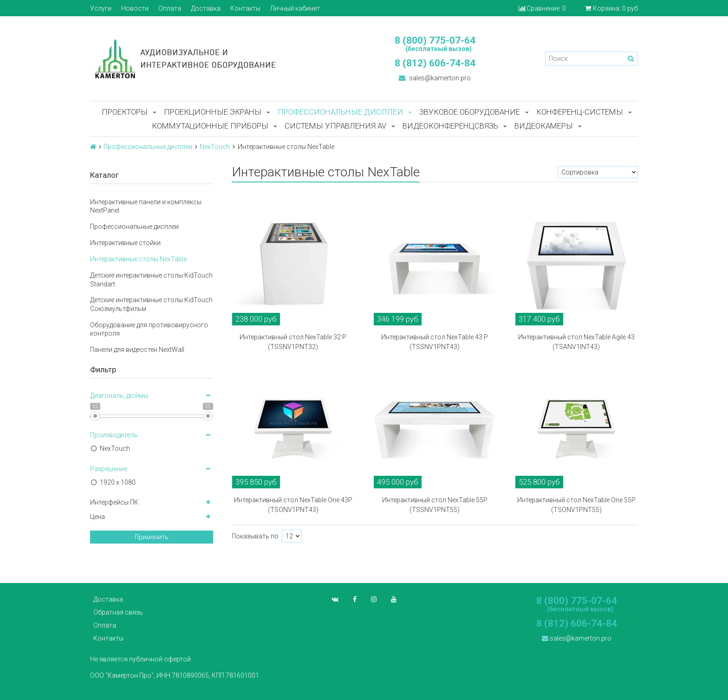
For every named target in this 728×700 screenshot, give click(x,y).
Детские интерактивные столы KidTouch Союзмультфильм (151, 304)
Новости (135, 8)
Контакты (245, 8)
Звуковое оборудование (470, 112)
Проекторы (125, 112)
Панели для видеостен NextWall (137, 350)
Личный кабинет (295, 8)
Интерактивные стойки (125, 243)
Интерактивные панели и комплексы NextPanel (146, 206)
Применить (152, 537)
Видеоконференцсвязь (450, 126)
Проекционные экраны (213, 112)
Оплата (170, 8)
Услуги (101, 8)
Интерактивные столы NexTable (138, 259)
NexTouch (215, 147)
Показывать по (255, 536)
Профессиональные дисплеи (340, 112)
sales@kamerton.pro (435, 78)
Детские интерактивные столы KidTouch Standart (151, 279)
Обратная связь (118, 612)
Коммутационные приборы (210, 126)
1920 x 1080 (118, 482)
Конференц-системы (580, 112)
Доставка (206, 8)
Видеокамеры (544, 126)
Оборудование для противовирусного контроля (149, 329)
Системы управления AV (335, 126)
